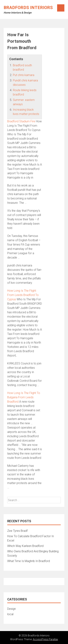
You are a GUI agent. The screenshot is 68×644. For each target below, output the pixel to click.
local (10, 614)
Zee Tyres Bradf (17, 531)
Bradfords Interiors (28, 8)
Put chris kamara (24, 75)
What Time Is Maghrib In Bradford (29, 561)
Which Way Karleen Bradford (25, 546)
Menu (61, 8)
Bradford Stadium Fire (21, 121)
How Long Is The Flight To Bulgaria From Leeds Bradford (24, 397)
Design (12, 609)
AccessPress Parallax (45, 639)
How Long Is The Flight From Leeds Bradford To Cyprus (23, 295)
